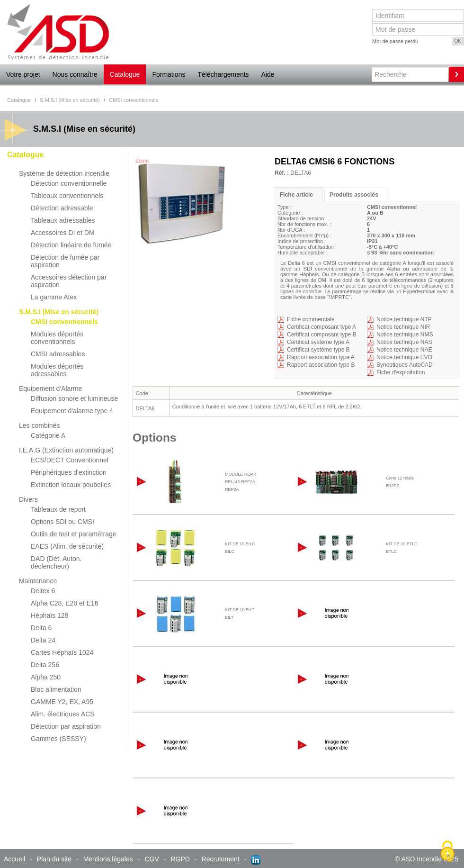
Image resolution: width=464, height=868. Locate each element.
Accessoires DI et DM (63, 233)
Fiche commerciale (311, 319)
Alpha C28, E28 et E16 (64, 603)
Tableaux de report (58, 509)
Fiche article (296, 195)
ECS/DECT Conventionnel (70, 460)
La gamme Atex (54, 297)
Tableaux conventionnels (67, 196)
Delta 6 (41, 628)
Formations (169, 74)
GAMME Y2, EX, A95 (62, 702)
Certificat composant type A (321, 327)
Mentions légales (108, 859)
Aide (268, 74)
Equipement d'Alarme (50, 389)
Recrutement (221, 859)
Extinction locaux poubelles (71, 485)
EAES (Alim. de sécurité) (67, 546)
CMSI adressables (58, 354)
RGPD (180, 859)
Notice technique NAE (404, 350)
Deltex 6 (43, 591)
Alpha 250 (46, 677)
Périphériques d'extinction (69, 472)
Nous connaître (75, 74)
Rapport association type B (321, 365)
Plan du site (54, 859)
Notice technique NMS (405, 335)
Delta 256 (45, 665)
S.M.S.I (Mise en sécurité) (59, 312)
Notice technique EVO (404, 357)
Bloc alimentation (56, 689)
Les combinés (39, 425)
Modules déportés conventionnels (57, 338)
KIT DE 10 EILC (240, 544)
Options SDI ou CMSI (62, 522)
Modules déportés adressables (57, 370)
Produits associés (354, 195)
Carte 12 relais (400, 478)
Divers (28, 499)
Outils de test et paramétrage (74, 534)
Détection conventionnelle (69, 183)
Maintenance (38, 581)
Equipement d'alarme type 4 (72, 411)
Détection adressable (62, 208)
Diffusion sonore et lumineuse (74, 398)
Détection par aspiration (66, 726)
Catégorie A (48, 435)
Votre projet (23, 74)
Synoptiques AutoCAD (405, 365)
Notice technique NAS (404, 342)
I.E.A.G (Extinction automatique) (66, 450)
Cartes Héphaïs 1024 (62, 652)
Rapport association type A (321, 357)
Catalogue (125, 74)
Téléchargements (223, 74)
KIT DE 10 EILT (240, 610)
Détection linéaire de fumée (71, 245)
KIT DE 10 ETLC (402, 544)
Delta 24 (43, 640)
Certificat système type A (318, 342)
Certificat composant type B (322, 335)
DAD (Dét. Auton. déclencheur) (56, 562)
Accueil (14, 859)
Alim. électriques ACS (63, 714)
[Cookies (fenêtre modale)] (447, 852)
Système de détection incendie (64, 173)
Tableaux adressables (63, 220)
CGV (152, 859)
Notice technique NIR (403, 327)
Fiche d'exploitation (401, 372)
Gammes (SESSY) (58, 739)
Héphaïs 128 (49, 615)
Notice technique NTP (404, 319)
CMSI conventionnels (64, 322)
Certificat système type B (318, 350)
